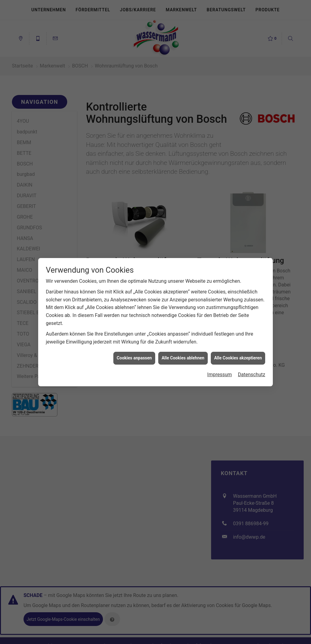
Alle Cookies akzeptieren (238, 352)
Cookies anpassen (134, 352)
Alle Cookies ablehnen (183, 352)
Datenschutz (252, 369)
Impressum (220, 369)
